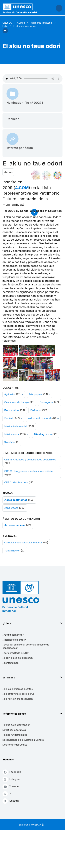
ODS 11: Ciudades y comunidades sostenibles (30, 460)
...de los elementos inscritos (18, 689)
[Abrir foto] (11, 351)
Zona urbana (11, 508)
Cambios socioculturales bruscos (23, 543)
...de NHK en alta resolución (18, 699)
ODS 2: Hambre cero (16, 483)
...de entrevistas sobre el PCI (18, 694)
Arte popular (35, 394)
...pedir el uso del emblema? (18, 658)
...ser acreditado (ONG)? (16, 653)
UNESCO (7, 23)
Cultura (21, 23)
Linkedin (11, 801)
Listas (5, 26)
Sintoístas (10, 442)
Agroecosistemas (16, 500)
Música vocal (12, 434)
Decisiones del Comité (15, 745)
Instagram (11, 779)
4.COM (22, 188)
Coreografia (46, 402)
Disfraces (36, 410)
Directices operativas (14, 730)
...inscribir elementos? (14, 640)
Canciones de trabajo (16, 402)
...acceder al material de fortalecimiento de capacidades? (26, 646)
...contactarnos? (11, 663)
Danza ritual (12, 410)
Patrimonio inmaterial (41, 23)
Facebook (12, 772)
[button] (5, 32)
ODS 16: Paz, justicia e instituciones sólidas (29, 471)
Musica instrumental (16, 426)
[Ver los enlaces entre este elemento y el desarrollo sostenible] (57, 175)
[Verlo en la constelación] (36, 175)
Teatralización (12, 551)
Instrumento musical (39, 418)
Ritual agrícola (43, 434)
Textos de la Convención (16, 725)
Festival (9, 418)
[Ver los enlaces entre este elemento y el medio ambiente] (47, 175)
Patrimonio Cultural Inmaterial (20, 12)
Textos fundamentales (15, 735)
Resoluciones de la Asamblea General (23, 740)
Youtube (11, 786)
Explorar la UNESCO (32, 825)
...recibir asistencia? (13, 635)
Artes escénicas (15, 525)
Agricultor (10, 394)
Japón (8, 172)
